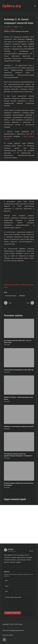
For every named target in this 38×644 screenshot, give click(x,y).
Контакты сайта (8, 635)
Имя (7, 581)
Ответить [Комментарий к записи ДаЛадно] (31, 551)
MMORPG (22, 296)
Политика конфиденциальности (13, 630)
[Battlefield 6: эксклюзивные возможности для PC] (19, 414)
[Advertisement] (19, 180)
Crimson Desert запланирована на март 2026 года (19, 370)
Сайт (6, 591)
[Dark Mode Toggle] (4, 640)
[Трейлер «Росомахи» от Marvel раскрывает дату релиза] (19, 385)
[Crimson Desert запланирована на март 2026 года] (19, 358)
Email (7, 586)
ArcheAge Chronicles (11, 296)
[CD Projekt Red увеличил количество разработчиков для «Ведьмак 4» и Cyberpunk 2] (19, 442)
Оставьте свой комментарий (14, 597)
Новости (16, 27)
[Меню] (35, 6)
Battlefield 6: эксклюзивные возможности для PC (19, 426)
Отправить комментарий (13, 613)
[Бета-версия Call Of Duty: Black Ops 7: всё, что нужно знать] (19, 328)
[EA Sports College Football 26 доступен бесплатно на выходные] (19, 471)
